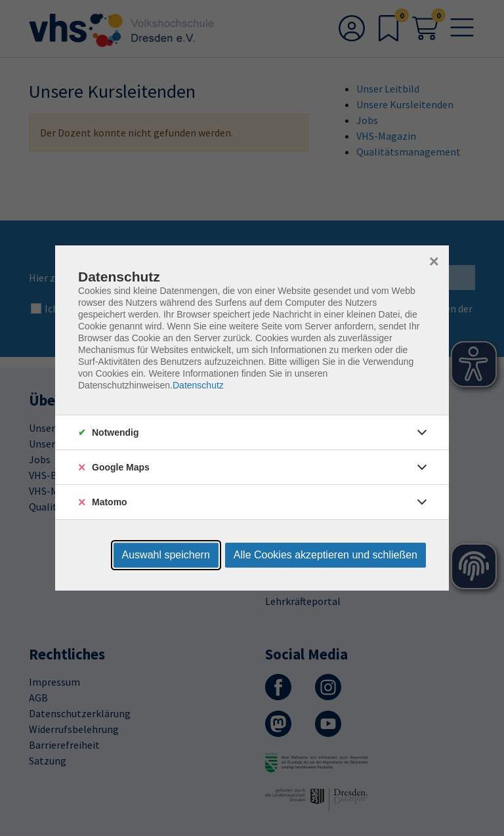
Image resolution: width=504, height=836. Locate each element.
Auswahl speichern (166, 555)
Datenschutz (198, 385)
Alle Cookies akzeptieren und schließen (325, 555)
